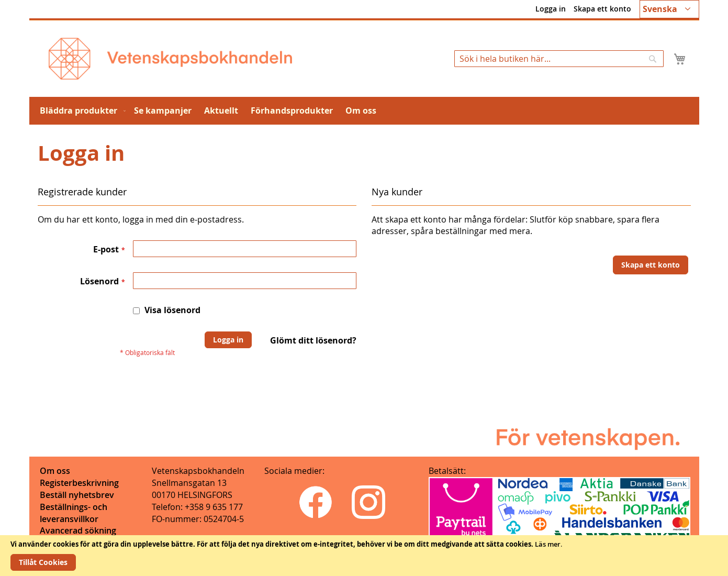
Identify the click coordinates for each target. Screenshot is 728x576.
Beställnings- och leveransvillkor (74, 513)
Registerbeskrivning (79, 483)
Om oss (55, 471)
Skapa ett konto (602, 9)
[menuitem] (81, 111)
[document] (364, 556)
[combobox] (559, 59)
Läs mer (548, 544)
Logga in (551, 9)
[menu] (364, 111)
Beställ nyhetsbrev (77, 495)
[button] (669, 9)
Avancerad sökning (78, 530)
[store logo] (170, 59)
